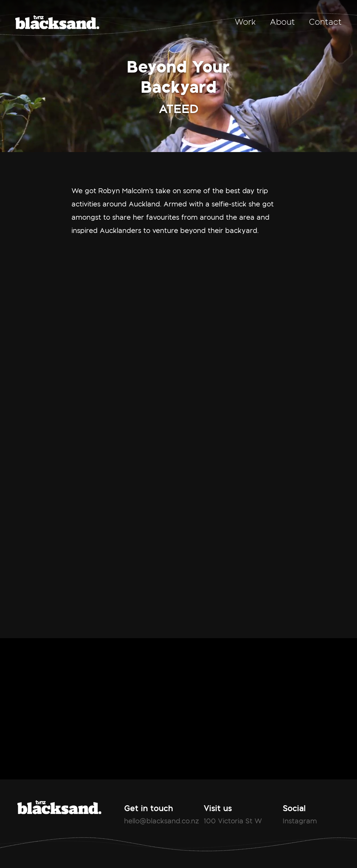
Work (245, 22)
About (282, 22)
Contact (325, 22)
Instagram (300, 821)
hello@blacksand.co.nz (162, 821)
